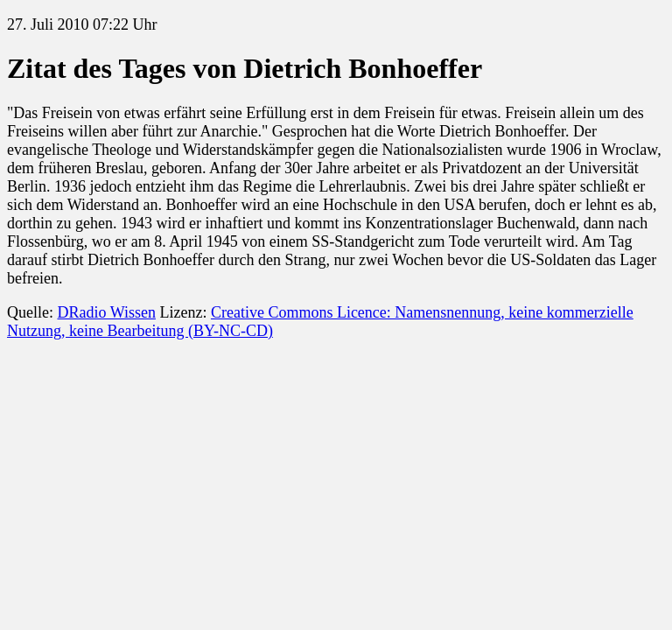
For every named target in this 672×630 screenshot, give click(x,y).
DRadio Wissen (106, 312)
